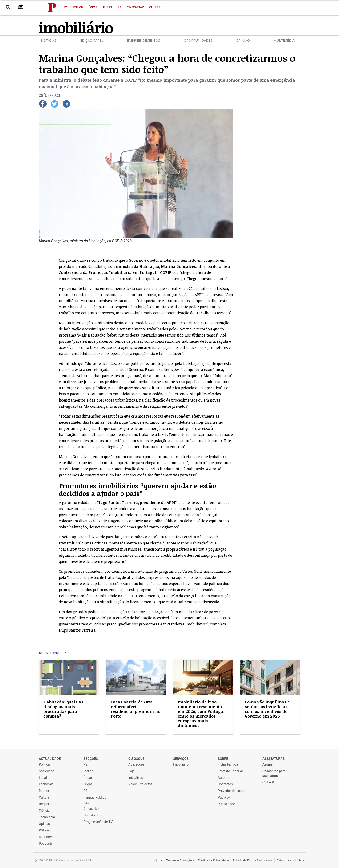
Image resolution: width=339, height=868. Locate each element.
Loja (131, 771)
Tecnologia (47, 817)
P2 (65, 7)
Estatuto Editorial (230, 771)
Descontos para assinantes (274, 773)
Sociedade (46, 771)
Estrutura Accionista (290, 860)
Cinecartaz (135, 7)
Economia (46, 784)
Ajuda (158, 860)
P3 (119, 7)
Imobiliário (181, 764)
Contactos (225, 784)
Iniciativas (136, 778)
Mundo (44, 791)
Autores (223, 778)
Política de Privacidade (214, 860)
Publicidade (226, 804)
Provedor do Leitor (231, 791)
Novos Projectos (140, 784)
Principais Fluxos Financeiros (253, 860)
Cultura (44, 797)
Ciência (44, 811)
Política (44, 764)
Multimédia (284, 40)
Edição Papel (92, 40)
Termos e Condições (180, 860)
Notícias (49, 40)
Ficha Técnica (228, 764)
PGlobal (45, 830)
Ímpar (93, 7)
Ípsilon (78, 7)
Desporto (46, 804)
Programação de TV (98, 822)
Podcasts (46, 844)
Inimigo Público (95, 797)
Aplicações (136, 764)
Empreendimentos (143, 40)
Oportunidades (198, 40)
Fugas (108, 7)
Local (43, 778)
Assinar (268, 764)
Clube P (155, 7)
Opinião (243, 40)
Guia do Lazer (94, 815)
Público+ (224, 797)
